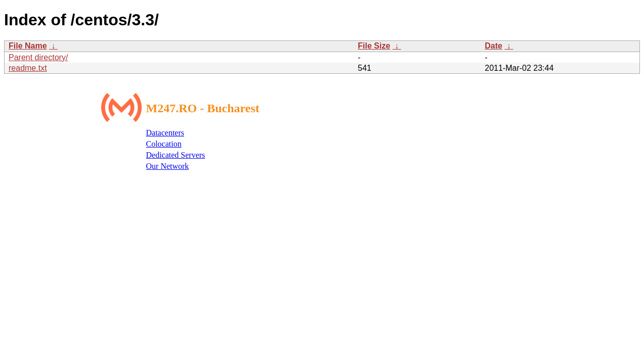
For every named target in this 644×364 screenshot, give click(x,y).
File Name (28, 46)
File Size (374, 46)
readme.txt (28, 68)
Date (493, 46)
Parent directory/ (38, 57)
